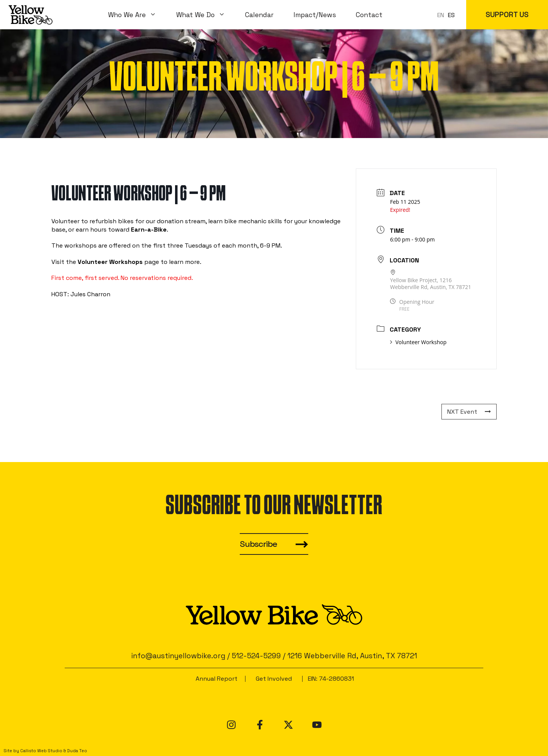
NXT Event (469, 412)
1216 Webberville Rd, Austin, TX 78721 (352, 656)
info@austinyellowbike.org (178, 656)
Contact (369, 15)
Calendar (259, 15)
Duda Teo (77, 751)
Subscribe (258, 544)
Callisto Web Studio (41, 751)
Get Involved (274, 679)
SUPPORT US (507, 15)
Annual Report (217, 679)
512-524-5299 (256, 656)
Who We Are (137, 15)
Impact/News (315, 15)
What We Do (206, 15)
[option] (451, 15)
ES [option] (451, 15)
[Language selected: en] (448, 15)
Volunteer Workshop (418, 342)
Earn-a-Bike (149, 229)
